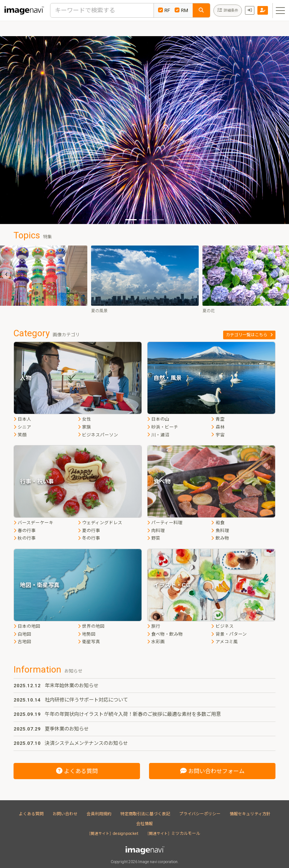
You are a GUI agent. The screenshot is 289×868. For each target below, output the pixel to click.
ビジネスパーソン (98, 435)
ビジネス (222, 626)
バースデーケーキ (33, 523)
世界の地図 (91, 626)
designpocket (113, 834)
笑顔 (20, 435)
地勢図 (87, 634)
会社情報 (144, 824)
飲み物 (220, 538)
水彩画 (156, 642)
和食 (218, 523)
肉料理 (156, 531)
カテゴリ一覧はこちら (249, 335)
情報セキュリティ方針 (250, 814)
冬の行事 (89, 538)
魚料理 (220, 531)
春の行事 (25, 531)
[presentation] (6, 274)
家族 (84, 427)
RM (181, 10)
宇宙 (218, 435)
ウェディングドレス (100, 523)
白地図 (22, 634)
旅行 (154, 626)
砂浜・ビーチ (163, 427)
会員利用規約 (99, 814)
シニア (22, 427)
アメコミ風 (224, 642)
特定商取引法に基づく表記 (145, 814)
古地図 (22, 642)
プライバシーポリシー (200, 814)
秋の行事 (25, 538)
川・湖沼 (158, 435)
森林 (218, 427)
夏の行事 (89, 531)
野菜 (154, 538)
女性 (84, 419)
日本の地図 (27, 626)
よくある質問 (31, 814)
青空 (218, 419)
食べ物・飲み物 (165, 634)
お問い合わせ (65, 814)
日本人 (22, 419)
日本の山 (158, 419)
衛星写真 (89, 642)
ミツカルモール (174, 834)
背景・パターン (229, 634)
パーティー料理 (165, 523)
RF (164, 10)
